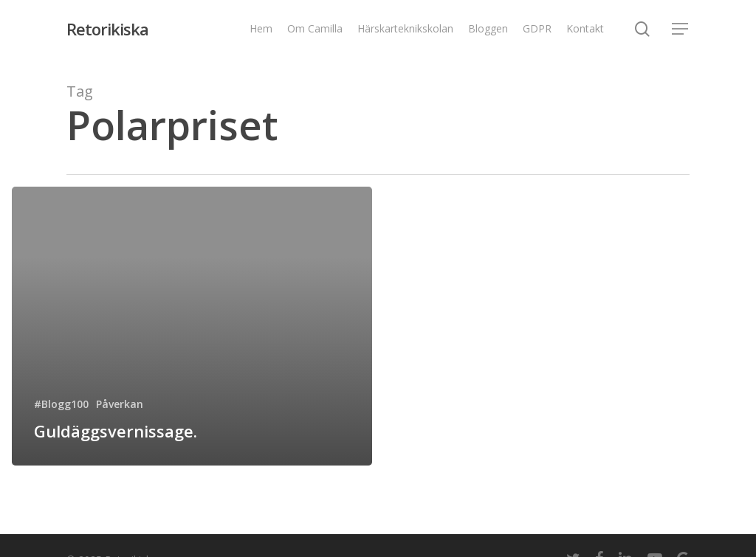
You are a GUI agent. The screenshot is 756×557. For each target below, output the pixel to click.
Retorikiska (107, 29)
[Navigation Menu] (681, 29)
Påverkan (120, 404)
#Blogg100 (61, 404)
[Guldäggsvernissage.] (192, 326)
